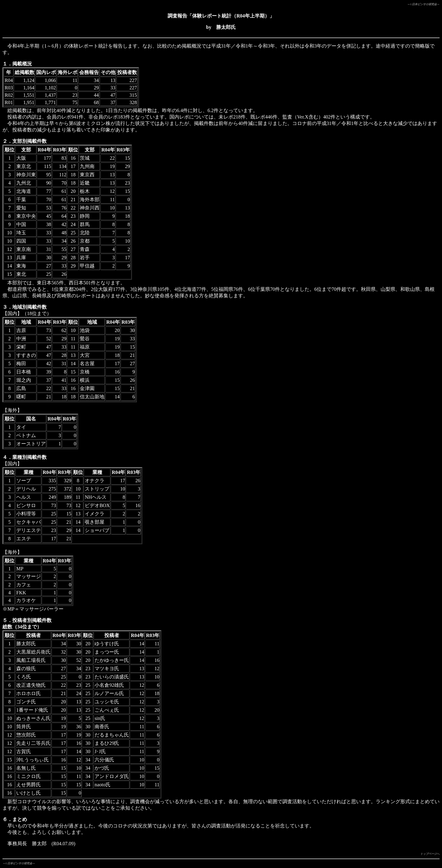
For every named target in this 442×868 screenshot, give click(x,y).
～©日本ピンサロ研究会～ (423, 4)
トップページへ (430, 854)
